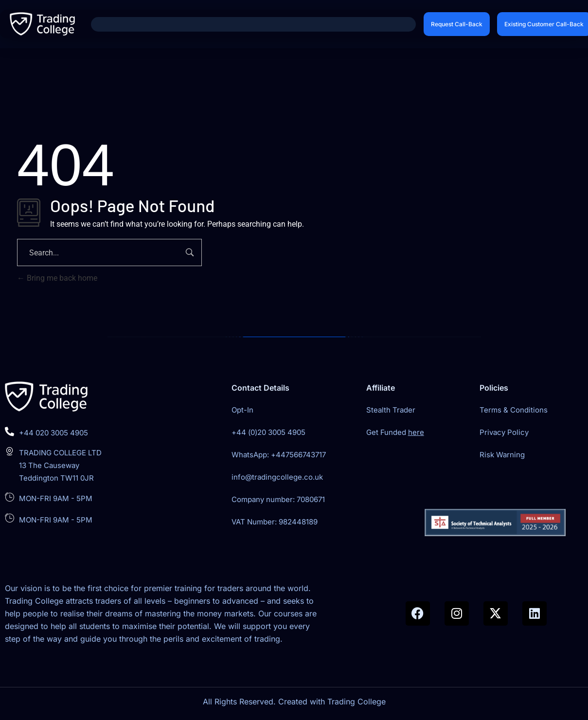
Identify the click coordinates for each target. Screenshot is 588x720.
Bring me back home (57, 278)
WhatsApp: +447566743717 (279, 455)
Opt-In (242, 410)
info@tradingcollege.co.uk (277, 477)
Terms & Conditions (514, 410)
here (416, 432)
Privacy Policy (504, 432)
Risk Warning (502, 455)
